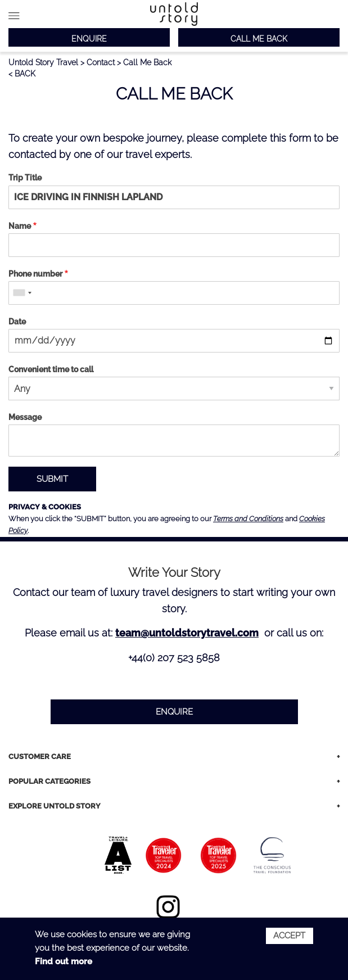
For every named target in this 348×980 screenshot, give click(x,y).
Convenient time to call (51, 369)
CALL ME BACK (259, 39)
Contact (101, 62)
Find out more (64, 961)
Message (25, 417)
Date (17, 322)
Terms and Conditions (248, 519)
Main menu (14, 16)
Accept (289, 936)
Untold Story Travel (43, 62)
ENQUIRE (89, 39)
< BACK (22, 74)
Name (20, 226)
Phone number (35, 274)
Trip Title (25, 178)
